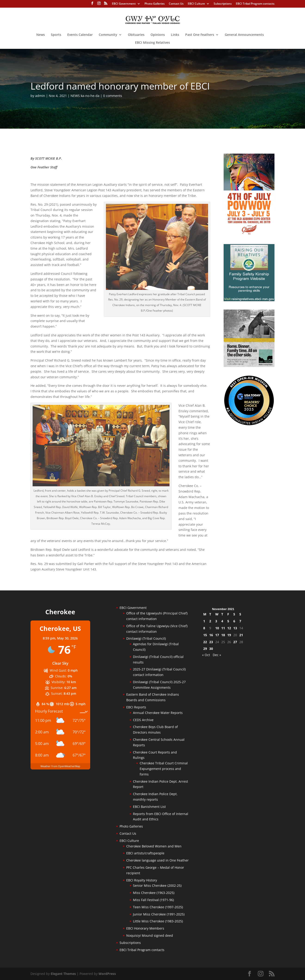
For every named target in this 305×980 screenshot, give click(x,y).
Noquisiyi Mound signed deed (150, 935)
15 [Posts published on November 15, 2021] (205, 635)
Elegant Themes (63, 974)
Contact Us (176, 4)
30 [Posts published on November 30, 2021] (211, 649)
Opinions (158, 35)
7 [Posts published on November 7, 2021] (240, 621)
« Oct (206, 655)
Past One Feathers (200, 35)
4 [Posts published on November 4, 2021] (222, 621)
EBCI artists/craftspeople (145, 853)
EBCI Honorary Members (145, 928)
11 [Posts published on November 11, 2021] (223, 628)
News (41, 35)
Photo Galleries (155, 4)
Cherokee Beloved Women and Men (154, 846)
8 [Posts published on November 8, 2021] (204, 628)
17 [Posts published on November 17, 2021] (217, 635)
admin (40, 96)
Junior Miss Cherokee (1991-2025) (159, 914)
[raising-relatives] (249, 300)
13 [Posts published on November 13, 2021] (235, 628)
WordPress (107, 974)
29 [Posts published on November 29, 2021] (205, 649)
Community (108, 35)
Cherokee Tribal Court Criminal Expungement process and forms (164, 769)
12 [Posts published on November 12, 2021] (229, 628)
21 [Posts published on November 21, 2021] (241, 635)
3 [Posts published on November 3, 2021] (216, 621)
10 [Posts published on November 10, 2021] (217, 628)
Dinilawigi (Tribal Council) (146, 638)
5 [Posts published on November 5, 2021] (228, 621)
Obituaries (136, 35)
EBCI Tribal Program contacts (255, 4)
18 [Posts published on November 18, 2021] (223, 635)
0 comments (113, 96)
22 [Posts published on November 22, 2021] (205, 642)
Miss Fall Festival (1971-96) (153, 900)
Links (175, 35)
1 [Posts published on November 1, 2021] (204, 621)
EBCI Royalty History (142, 880)
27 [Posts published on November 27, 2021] (235, 642)
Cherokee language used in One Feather (157, 860)
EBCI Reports (136, 707)
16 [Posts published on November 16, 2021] (211, 635)
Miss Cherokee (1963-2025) (154, 893)
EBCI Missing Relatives (152, 43)
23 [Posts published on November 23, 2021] (211, 642)
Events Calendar (80, 35)
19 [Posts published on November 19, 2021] (229, 635)
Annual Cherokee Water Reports (158, 713)
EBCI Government (124, 4)
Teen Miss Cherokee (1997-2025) (158, 907)
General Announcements (244, 35)
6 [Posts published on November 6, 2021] (234, 621)
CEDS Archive (143, 720)
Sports (56, 35)
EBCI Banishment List (149, 807)
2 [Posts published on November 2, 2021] (210, 621)
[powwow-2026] (249, 234)
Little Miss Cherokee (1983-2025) (158, 921)
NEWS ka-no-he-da (85, 96)
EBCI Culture (196, 4)
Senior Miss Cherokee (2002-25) (157, 885)
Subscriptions (223, 4)
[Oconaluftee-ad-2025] (249, 424)
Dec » (217, 655)
